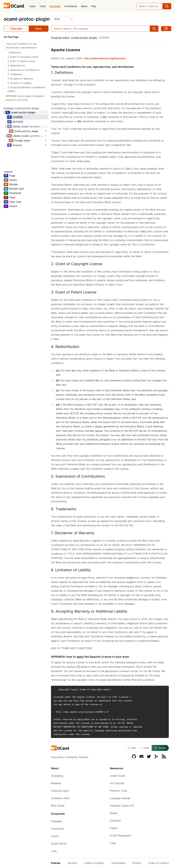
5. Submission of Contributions (24, 70)
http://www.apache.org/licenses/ (105, 58)
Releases (56, 783)
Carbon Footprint (94, 863)
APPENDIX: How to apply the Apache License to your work (25, 98)
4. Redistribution (16, 66)
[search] (167, 6)
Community (71, 6)
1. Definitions (14, 52)
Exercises (115, 821)
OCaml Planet (59, 844)
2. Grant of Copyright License (23, 57)
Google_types (22, 140)
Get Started (117, 783)
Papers (114, 828)
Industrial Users (60, 791)
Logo (113, 843)
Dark (145, 748)
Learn (32, 6)
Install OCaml (117, 776)
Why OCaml (58, 806)
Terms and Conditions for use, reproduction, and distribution (21, 46)
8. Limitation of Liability (20, 83)
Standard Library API (122, 806)
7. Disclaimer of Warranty (20, 79)
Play (94, 6)
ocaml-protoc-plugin (27, 19)
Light (132, 748)
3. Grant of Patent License (21, 61)
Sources (17, 145)
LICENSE (18, 117)
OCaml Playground (120, 835)
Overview (16, 29)
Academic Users (60, 798)
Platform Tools (119, 791)
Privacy (137, 863)
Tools (43, 6)
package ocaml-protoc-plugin (21, 108)
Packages (55, 6)
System (160, 748)
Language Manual (120, 798)
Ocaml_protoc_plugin (26, 131)
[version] (63, 19)
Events (55, 836)
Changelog (57, 776)
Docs (39, 29)
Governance (118, 863)
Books (114, 813)
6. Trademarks (15, 74)
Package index (60, 38)
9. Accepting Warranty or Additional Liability (26, 89)
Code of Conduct (159, 863)
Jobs (54, 851)
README (18, 122)
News (84, 6)
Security (72, 863)
